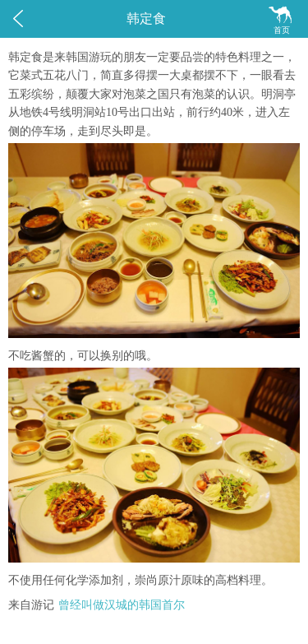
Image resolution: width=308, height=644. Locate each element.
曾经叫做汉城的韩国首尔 (122, 605)
